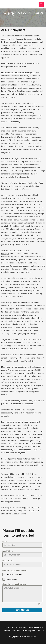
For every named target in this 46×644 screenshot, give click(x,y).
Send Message (22, 610)
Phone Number (8, 561)
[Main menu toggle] (41, 4)
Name (5, 541)
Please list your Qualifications (14, 584)
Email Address (8, 551)
